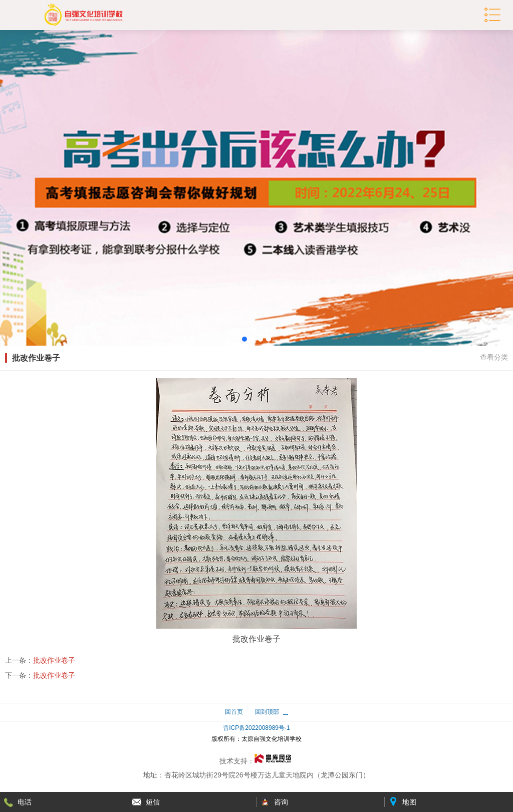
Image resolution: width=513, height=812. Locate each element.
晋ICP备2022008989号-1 (256, 728)
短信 (153, 802)
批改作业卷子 (54, 660)
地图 (409, 802)
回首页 (234, 712)
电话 (25, 802)
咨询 (281, 802)
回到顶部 (267, 712)
